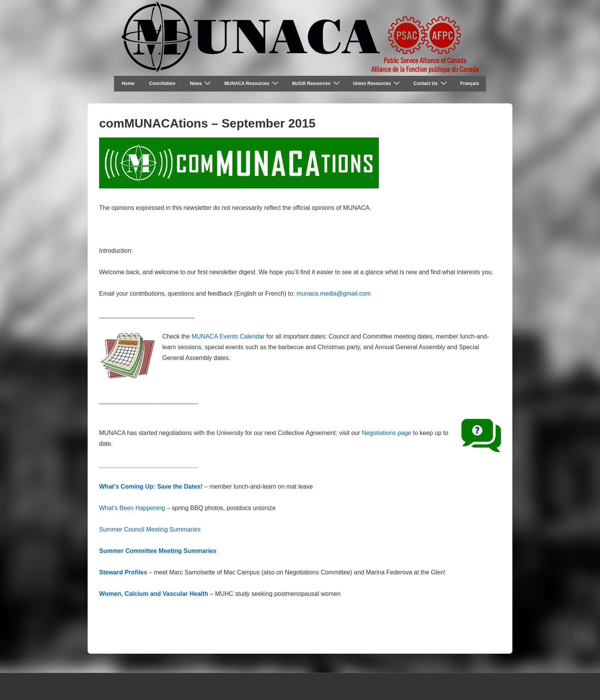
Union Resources (378, 83)
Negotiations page (387, 433)
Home (128, 83)
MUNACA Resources (252, 83)
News (201, 83)
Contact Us (431, 83)
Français (470, 83)
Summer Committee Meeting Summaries (158, 551)
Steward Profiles (123, 572)
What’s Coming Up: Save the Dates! (151, 487)
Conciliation (162, 83)
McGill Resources (317, 83)
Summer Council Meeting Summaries (150, 529)
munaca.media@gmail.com (334, 294)
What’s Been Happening (132, 508)
